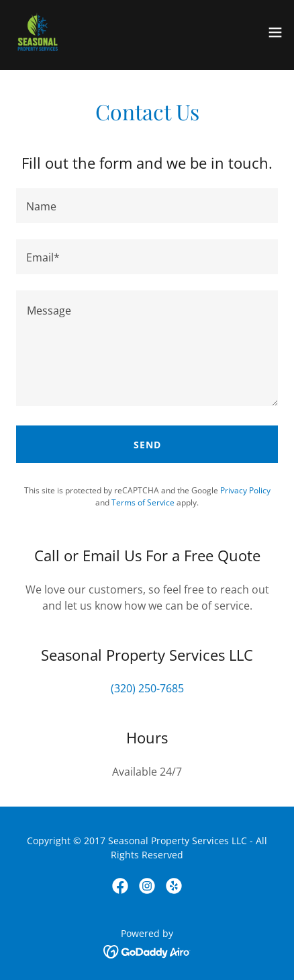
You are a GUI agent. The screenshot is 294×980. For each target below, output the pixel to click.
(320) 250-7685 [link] (147, 688)
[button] (275, 32)
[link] (38, 32)
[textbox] (147, 206)
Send (147, 445)
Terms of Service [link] (143, 502)
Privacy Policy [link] (245, 490)
